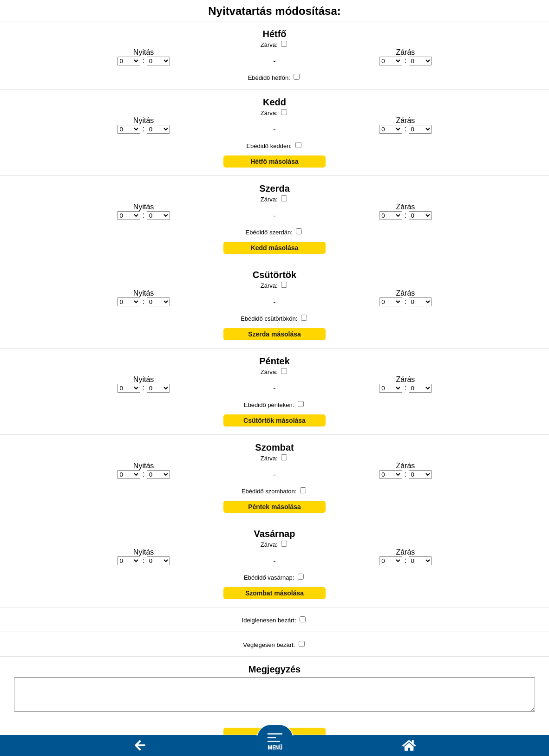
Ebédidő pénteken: (270, 405)
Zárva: (270, 45)
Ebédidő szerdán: (270, 232)
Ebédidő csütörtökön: (270, 319)
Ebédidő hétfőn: (270, 78)
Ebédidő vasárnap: (270, 578)
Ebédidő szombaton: (270, 491)
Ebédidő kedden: (270, 146)
